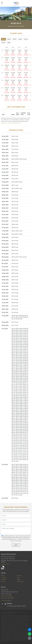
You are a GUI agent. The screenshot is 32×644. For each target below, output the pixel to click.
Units (18, 578)
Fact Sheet (4, 578)
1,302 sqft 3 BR (13, 53)
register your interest (6, 123)
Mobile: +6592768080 (6, 596)
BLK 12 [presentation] (9, 39)
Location (3, 581)
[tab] (3, 39)
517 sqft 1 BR (19, 53)
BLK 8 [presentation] (9, 43)
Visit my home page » (6, 600)
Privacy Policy (20, 581)
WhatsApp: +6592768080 (8, 598)
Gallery (19, 580)
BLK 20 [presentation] (3, 43)
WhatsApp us (17, 123)
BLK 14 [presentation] (15, 39)
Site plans (19, 576)
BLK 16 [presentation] (20, 39)
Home (2, 576)
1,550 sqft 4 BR (7, 53)
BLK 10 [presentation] (3, 39)
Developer (4, 580)
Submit (16, 545)
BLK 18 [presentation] (26, 39)
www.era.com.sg (5, 564)
